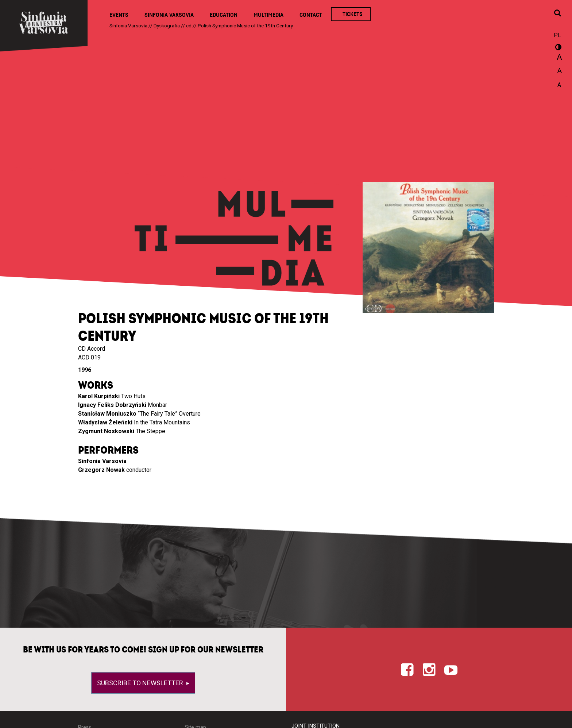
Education (224, 15)
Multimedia (268, 15)
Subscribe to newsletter (141, 683)
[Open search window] (557, 14)
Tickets (353, 14)
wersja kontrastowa (557, 48)
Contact (311, 15)
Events (119, 15)
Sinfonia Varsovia (169, 15)
